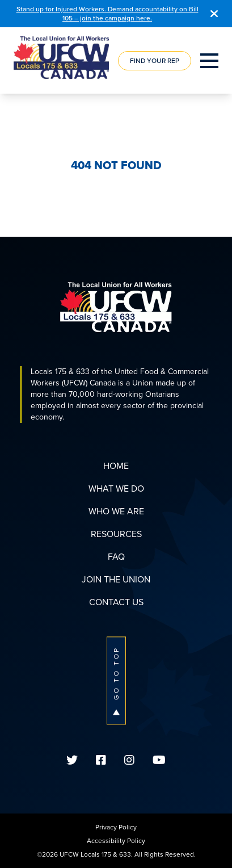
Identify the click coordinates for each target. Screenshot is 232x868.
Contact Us (116, 602)
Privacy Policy (116, 827)
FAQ (116, 557)
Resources (116, 534)
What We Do (116, 488)
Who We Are (116, 511)
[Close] (214, 14)
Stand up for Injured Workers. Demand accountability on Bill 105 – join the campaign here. (107, 14)
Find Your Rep (155, 61)
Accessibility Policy (116, 841)
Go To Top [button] (116, 680)
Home (116, 466)
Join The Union (116, 579)
